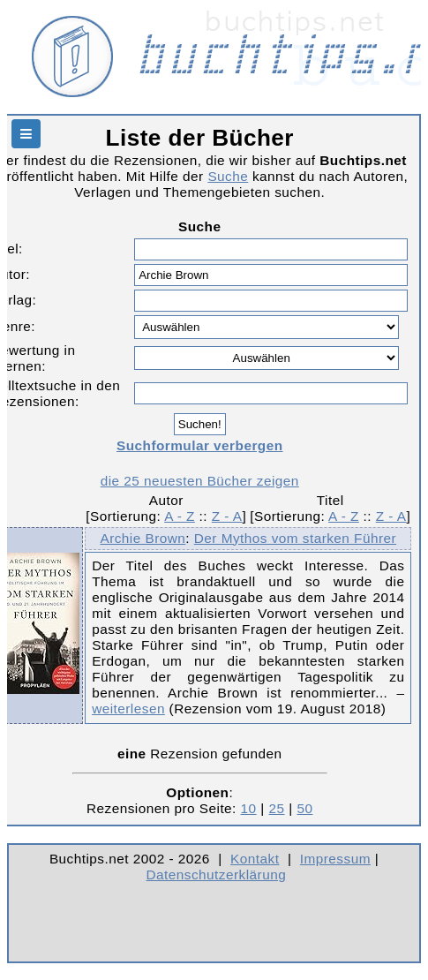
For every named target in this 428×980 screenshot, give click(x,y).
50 (304, 808)
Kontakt (255, 859)
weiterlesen (128, 709)
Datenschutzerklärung (217, 874)
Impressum (335, 859)
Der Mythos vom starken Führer (295, 538)
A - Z (180, 516)
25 (277, 808)
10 (249, 808)
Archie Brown (143, 538)
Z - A (227, 516)
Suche (228, 176)
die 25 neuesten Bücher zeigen (200, 481)
